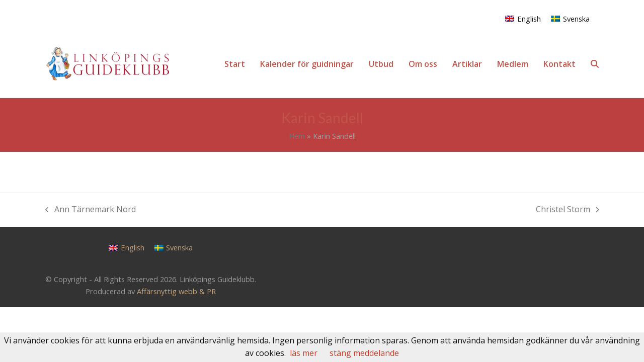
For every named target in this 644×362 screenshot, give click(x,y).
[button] (595, 64)
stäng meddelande (364, 353)
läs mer (304, 353)
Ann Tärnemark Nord (91, 210)
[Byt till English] (523, 18)
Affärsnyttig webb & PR (176, 291)
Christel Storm (568, 210)
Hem (297, 136)
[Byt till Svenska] (570, 18)
